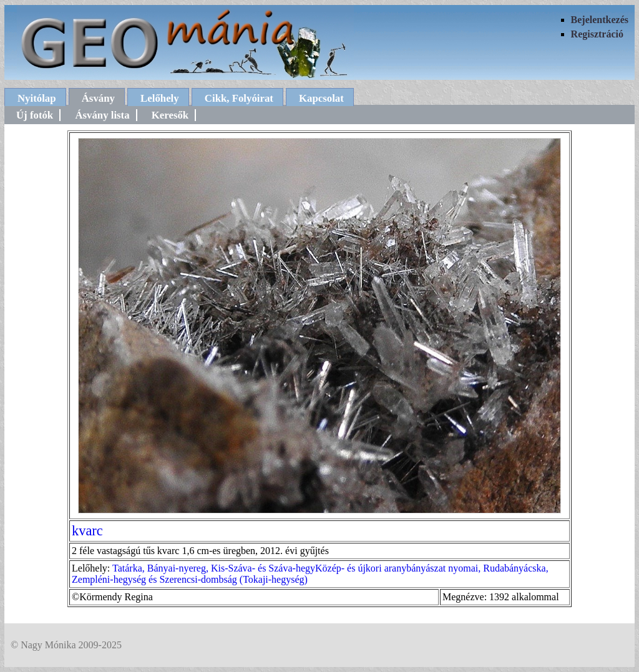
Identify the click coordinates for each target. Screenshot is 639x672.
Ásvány (98, 98)
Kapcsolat (321, 98)
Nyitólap (37, 98)
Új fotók (35, 115)
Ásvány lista (102, 115)
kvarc (87, 531)
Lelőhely (160, 98)
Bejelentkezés (600, 20)
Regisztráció (597, 34)
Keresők (170, 115)
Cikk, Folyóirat (239, 98)
